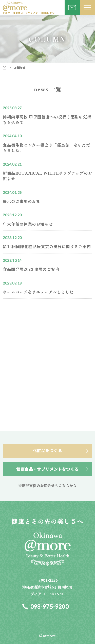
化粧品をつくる (48, 451)
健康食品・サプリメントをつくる (47, 469)
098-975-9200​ (50, 606)
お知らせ (20, 68)
